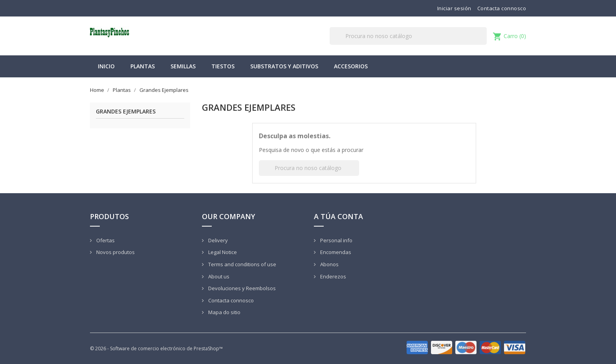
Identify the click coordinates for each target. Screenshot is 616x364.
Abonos (329, 264)
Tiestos (223, 66)
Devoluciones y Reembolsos (241, 288)
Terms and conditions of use (242, 264)
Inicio (106, 66)
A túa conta (338, 216)
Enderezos (333, 276)
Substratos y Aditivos (284, 66)
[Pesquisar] (408, 36)
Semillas (183, 66)
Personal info (336, 240)
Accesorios (351, 66)
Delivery (217, 240)
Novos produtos (115, 252)
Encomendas (335, 252)
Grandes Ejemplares (126, 112)
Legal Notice (222, 252)
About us (218, 276)
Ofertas (105, 240)
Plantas (143, 66)
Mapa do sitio (224, 312)
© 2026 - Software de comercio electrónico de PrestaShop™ (156, 348)
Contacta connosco (502, 8)
